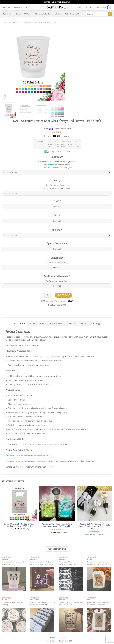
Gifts (58, 14)
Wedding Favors (24, 22)
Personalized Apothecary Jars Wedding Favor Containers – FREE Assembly (57, 525)
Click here (47, 165)
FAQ (26, 7)
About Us (7, 7)
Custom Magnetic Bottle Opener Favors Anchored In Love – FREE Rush (19, 525)
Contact (18, 7)
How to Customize (38, 324)
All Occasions (43, 14)
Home (4, 22)
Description (20, 324)
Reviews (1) (95, 324)
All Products (73, 14)
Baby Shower (24, 14)
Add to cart (63, 295)
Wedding (7, 14)
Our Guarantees (58, 324)
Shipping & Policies (78, 324)
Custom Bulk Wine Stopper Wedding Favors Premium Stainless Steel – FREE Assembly (95, 526)
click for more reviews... (57, 637)
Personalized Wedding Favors (45, 22)
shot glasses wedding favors (33, 461)
